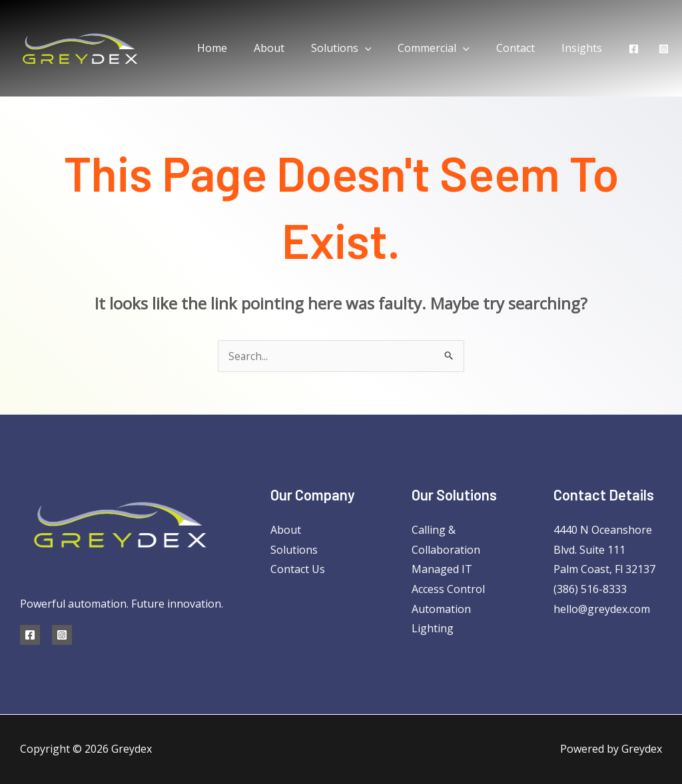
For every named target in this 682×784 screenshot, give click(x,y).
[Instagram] (664, 49)
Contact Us (298, 569)
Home (241, 48)
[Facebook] (634, 49)
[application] (384, 48)
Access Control (448, 589)
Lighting (433, 628)
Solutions (360, 48)
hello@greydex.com (602, 609)
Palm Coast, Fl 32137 (604, 569)
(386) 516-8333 (590, 589)
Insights (584, 48)
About (293, 48)
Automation (441, 609)
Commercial (447, 48)
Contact (523, 48)
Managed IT (442, 569)
